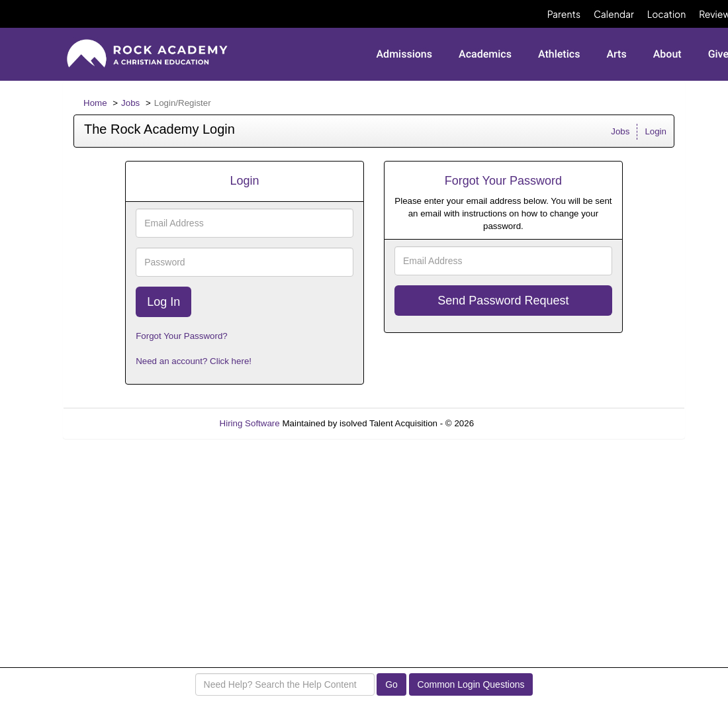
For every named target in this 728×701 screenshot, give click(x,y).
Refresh (513, 423)
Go (391, 684)
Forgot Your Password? (182, 336)
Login (656, 131)
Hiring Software (250, 423)
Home (95, 103)
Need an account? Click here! (194, 361)
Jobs (130, 103)
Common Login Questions (471, 684)
